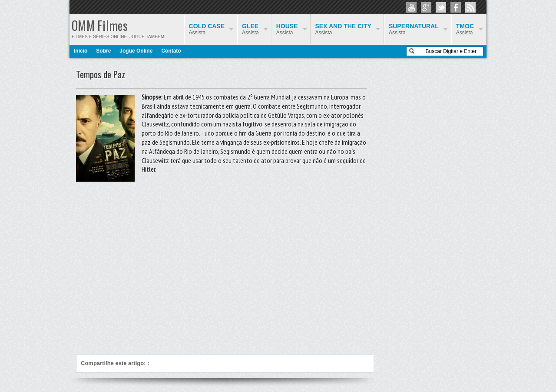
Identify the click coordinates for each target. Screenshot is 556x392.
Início (81, 51)
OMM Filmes (100, 25)
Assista (465, 29)
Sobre (103, 51)
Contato (171, 51)
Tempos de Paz (101, 74)
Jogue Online (136, 51)
